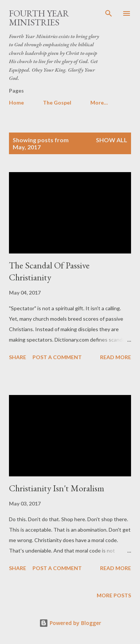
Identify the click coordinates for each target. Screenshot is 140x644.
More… (99, 102)
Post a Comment (57, 357)
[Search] (109, 13)
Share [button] (18, 357)
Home (16, 102)
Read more (116, 357)
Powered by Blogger (70, 623)
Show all (112, 140)
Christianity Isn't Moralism (57, 488)
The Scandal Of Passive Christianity (49, 271)
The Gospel (57, 102)
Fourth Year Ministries (39, 18)
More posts (114, 595)
